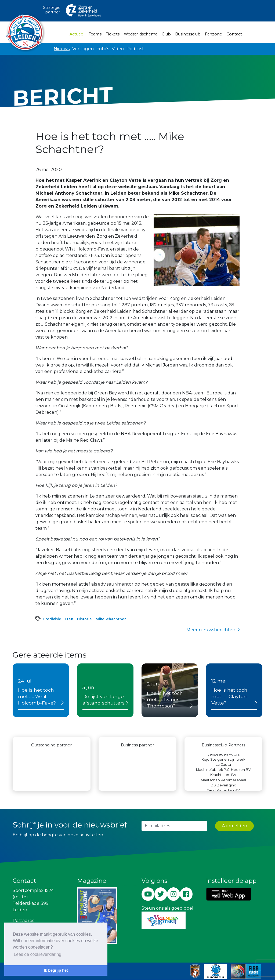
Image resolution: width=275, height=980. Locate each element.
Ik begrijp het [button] (56, 970)
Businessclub (188, 34)
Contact (234, 34)
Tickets (113, 34)
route (20, 897)
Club (166, 34)
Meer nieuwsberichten (211, 630)
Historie (84, 619)
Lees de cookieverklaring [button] (37, 954)
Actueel (78, 34)
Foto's (103, 49)
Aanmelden (234, 826)
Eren (69, 619)
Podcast (135, 49)
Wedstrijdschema (141, 34)
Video (118, 49)
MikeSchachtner (111, 619)
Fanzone (214, 34)
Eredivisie (52, 619)
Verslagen (83, 49)
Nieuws (62, 49)
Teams (95, 34)
